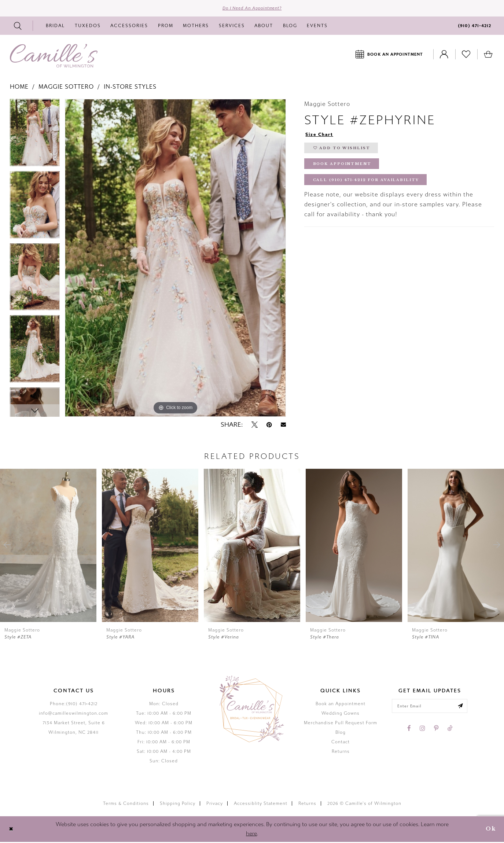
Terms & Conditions (126, 804)
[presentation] (48, 546)
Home (19, 88)
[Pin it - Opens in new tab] (269, 426)
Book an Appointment (341, 705)
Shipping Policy (178, 804)
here (251, 835)
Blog (341, 733)
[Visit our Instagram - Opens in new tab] (422, 730)
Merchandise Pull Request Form (341, 724)
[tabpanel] (35, 136)
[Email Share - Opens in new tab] (283, 426)
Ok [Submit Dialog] (490, 830)
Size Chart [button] (321, 136)
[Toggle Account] (444, 55)
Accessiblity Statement (261, 804)
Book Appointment (343, 167)
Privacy (215, 804)
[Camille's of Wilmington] (54, 57)
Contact (341, 743)
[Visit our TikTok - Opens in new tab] (450, 730)
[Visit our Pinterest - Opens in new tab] (436, 730)
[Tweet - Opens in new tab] (255, 426)
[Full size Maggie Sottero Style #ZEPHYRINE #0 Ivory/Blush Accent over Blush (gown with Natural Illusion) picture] (175, 259)
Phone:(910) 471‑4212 (74, 705)
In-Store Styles (130, 88)
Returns (341, 752)
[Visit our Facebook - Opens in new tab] (409, 730)
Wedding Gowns (341, 714)
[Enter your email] (430, 707)
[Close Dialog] (12, 830)
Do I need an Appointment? (252, 9)
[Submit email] (462, 707)
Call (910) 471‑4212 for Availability (369, 184)
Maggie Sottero (66, 88)
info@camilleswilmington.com (73, 714)
